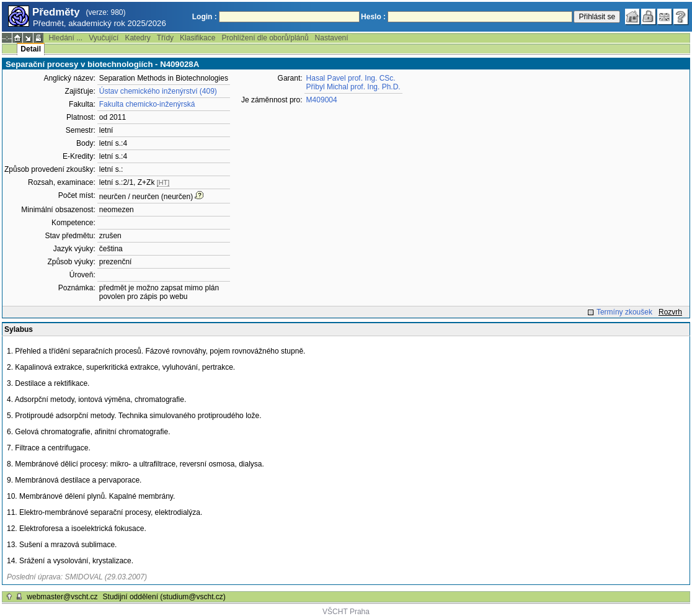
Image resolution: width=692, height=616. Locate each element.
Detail (31, 49)
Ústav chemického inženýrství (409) (158, 91)
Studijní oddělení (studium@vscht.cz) (164, 597)
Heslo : (373, 17)
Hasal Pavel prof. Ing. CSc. (351, 78)
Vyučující (104, 38)
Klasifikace (197, 38)
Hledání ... (65, 38)
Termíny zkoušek (624, 312)
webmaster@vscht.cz (62, 597)
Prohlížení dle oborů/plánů (265, 38)
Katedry (137, 38)
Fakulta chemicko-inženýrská (147, 104)
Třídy (165, 38)
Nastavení (332, 38)
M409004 (322, 100)
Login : (205, 17)
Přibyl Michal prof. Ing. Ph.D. (353, 87)
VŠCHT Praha (346, 612)
